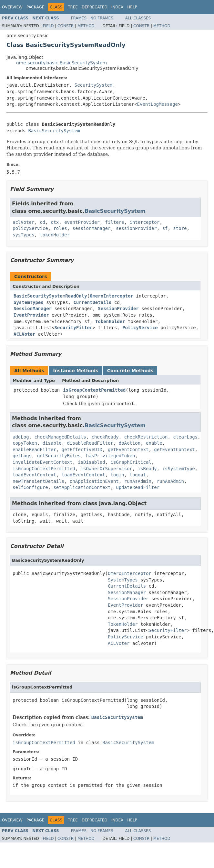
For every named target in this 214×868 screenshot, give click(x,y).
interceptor (144, 222)
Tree (73, 7)
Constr (66, 26)
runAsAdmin (138, 481)
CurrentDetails (92, 302)
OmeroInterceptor (112, 296)
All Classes (138, 18)
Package (35, 7)
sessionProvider (136, 228)
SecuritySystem (94, 85)
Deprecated (95, 7)
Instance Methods (76, 371)
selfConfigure (30, 487)
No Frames (102, 18)
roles (60, 228)
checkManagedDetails (60, 437)
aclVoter (23, 222)
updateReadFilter (138, 487)
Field (48, 26)
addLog (21, 437)
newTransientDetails (38, 481)
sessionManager (91, 228)
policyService (30, 228)
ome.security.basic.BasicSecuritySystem (61, 63)
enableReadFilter (34, 450)
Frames (79, 18)
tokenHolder (55, 235)
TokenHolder (110, 321)
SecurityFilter (73, 328)
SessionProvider (118, 309)
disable (52, 443)
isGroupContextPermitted (94, 390)
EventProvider (31, 315)
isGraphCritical (131, 462)
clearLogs (185, 437)
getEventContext (128, 450)
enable (154, 443)
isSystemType (179, 469)
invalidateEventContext (42, 462)
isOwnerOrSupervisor (107, 469)
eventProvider (82, 222)
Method (86, 26)
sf (165, 228)
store (180, 228)
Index (117, 7)
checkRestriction (146, 437)
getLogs (22, 456)
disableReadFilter (90, 443)
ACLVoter (24, 334)
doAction (130, 443)
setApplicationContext (82, 487)
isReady (147, 469)
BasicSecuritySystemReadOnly (50, 296)
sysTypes (23, 235)
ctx (55, 222)
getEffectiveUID (82, 450)
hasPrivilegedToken (111, 456)
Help (132, 7)
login (117, 475)
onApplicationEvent (94, 481)
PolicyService (140, 328)
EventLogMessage (158, 104)
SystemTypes (29, 302)
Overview (12, 7)
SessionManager (33, 309)
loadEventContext (34, 475)
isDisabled (91, 462)
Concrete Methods (130, 371)
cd (42, 222)
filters (115, 222)
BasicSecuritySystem (54, 131)
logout (138, 475)
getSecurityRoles (59, 456)
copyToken (25, 443)
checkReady (105, 437)
